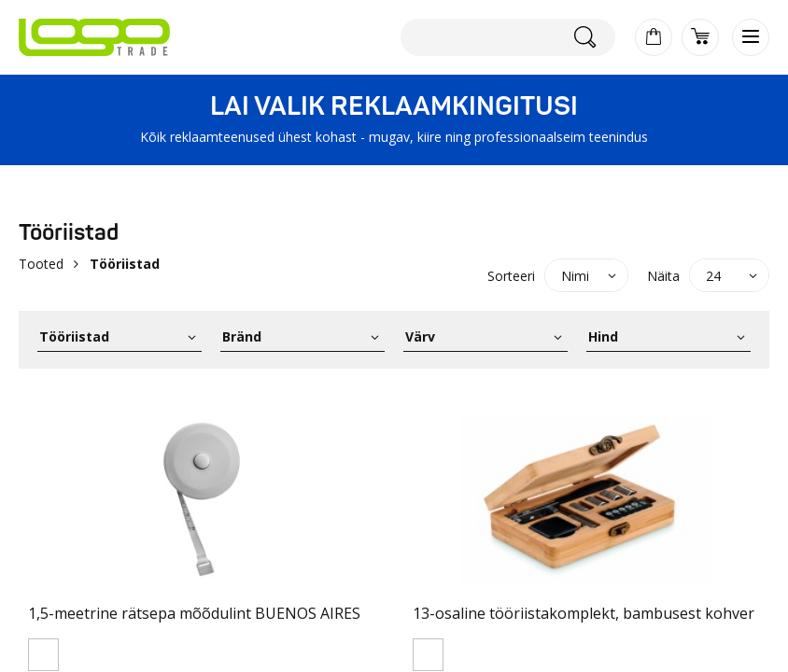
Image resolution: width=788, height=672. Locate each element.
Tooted (41, 264)
